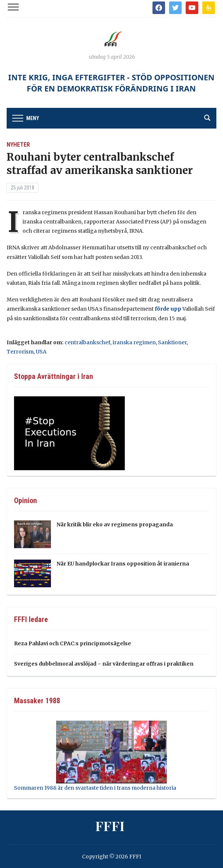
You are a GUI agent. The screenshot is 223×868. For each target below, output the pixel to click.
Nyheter (18, 145)
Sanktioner (172, 342)
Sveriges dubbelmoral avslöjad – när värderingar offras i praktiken (104, 664)
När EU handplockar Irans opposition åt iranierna (123, 564)
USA (41, 352)
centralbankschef (88, 342)
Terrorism (20, 352)
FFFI (110, 826)
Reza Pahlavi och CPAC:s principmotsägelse (73, 643)
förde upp (168, 309)
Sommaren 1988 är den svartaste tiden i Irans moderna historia (95, 788)
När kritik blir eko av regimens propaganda (115, 524)
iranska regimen (134, 342)
